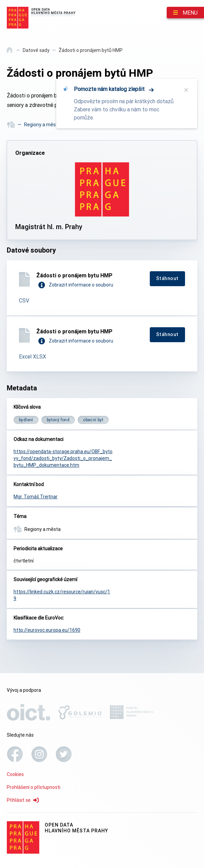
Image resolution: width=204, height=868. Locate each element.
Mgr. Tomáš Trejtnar (36, 497)
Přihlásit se (23, 800)
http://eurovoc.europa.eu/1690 (47, 630)
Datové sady (36, 50)
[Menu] (185, 13)
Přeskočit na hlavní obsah (0, 0)
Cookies (15, 774)
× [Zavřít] (186, 90)
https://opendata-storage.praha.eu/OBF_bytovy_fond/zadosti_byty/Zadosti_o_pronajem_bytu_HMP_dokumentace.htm (63, 458)
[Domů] (10, 52)
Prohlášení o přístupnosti (34, 787)
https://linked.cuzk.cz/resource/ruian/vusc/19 (62, 595)
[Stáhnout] (167, 279)
